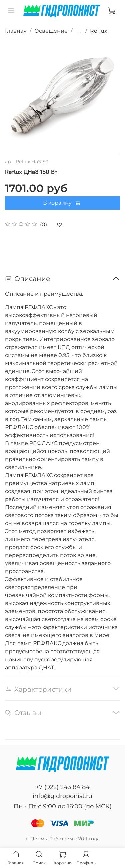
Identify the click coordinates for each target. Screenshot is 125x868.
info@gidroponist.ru (62, 796)
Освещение (51, 31)
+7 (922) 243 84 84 (63, 787)
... (79, 31)
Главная (16, 31)
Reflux (99, 31)
